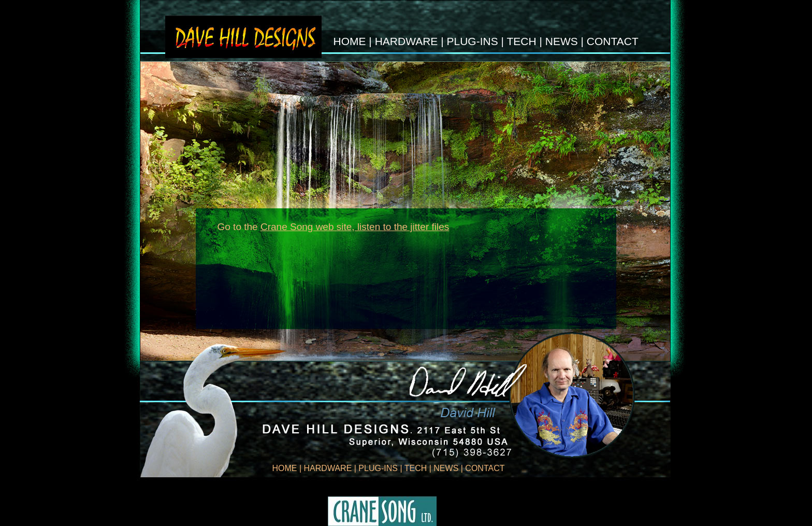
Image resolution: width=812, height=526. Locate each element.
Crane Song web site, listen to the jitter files (355, 227)
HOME (350, 41)
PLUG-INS (474, 41)
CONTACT (613, 41)
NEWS (562, 41)
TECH (521, 41)
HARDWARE (407, 41)
